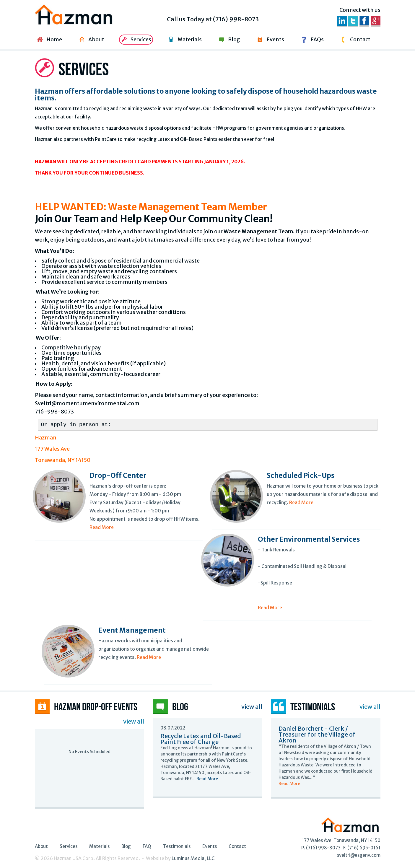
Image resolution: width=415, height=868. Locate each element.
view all (134, 721)
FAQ (147, 846)
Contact (355, 40)
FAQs (312, 40)
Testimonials (177, 846)
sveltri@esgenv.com (359, 855)
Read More (102, 527)
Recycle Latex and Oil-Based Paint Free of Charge (201, 739)
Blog (229, 40)
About (91, 40)
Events (270, 40)
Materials (184, 40)
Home (49, 40)
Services (135, 40)
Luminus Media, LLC (193, 858)
